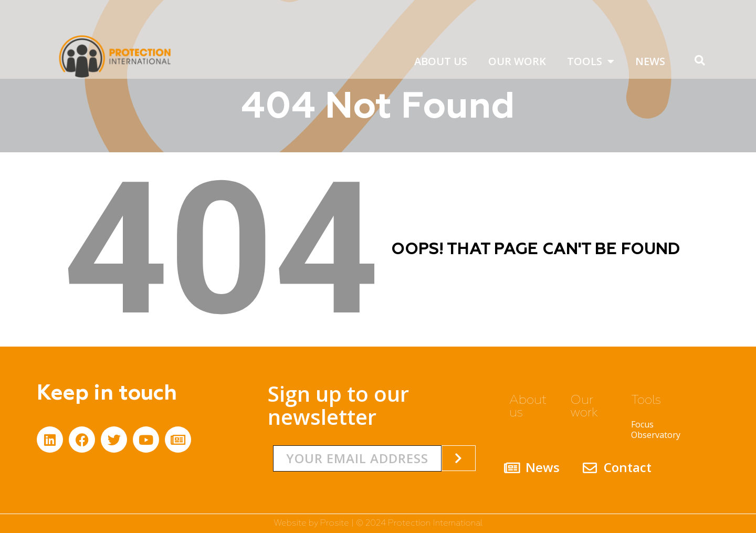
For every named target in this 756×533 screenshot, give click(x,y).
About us (441, 61)
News (650, 61)
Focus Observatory (656, 430)
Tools (591, 61)
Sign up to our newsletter (338, 405)
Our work (517, 61)
